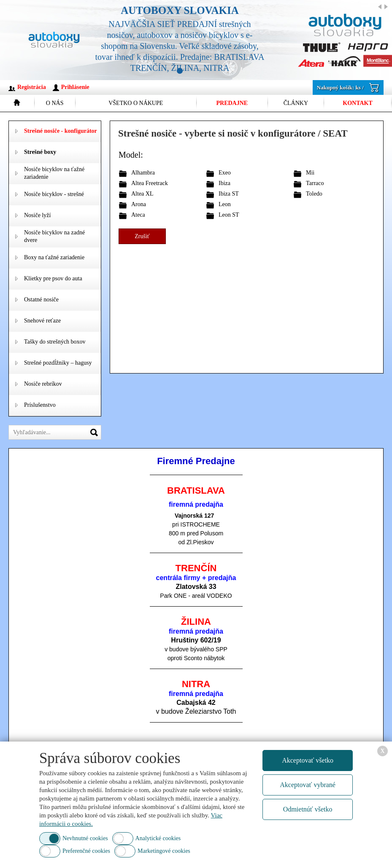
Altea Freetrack (150, 183)
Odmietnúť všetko (308, 809)
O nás (55, 103)
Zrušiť (142, 236)
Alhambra (143, 173)
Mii (310, 173)
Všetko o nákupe (136, 103)
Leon (225, 204)
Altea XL (142, 194)
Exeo (225, 173)
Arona (139, 204)
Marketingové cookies (164, 851)
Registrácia (32, 87)
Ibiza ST (229, 194)
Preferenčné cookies (86, 851)
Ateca (138, 215)
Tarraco (315, 183)
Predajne (232, 103)
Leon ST (229, 215)
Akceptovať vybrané (308, 785)
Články (296, 103)
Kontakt (358, 103)
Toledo (314, 194)
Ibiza (224, 183)
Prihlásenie (75, 87)
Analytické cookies (158, 838)
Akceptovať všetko (308, 760)
